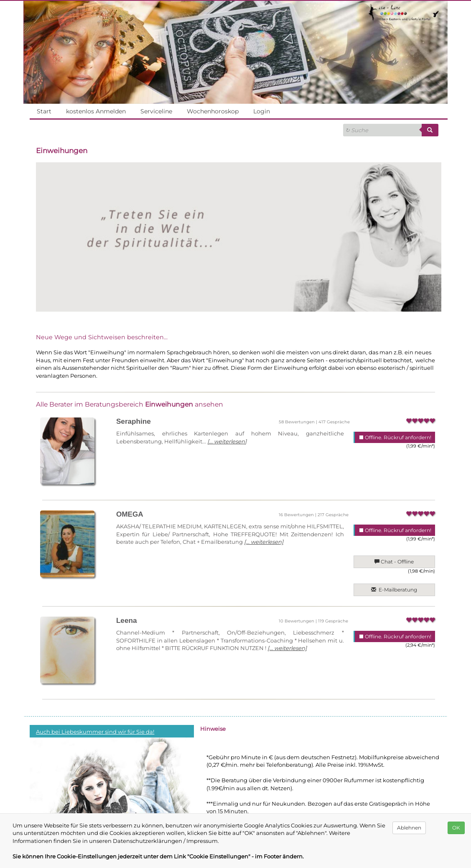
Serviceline (156, 111)
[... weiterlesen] (225, 441)
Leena (127, 620)
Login (262, 111)
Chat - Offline (394, 562)
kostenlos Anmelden (96, 111)
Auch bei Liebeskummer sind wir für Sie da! (95, 732)
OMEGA (130, 514)
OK (456, 828)
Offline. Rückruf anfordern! (395, 437)
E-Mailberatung (395, 590)
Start (44, 111)
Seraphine (134, 421)
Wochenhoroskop (213, 111)
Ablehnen (409, 828)
